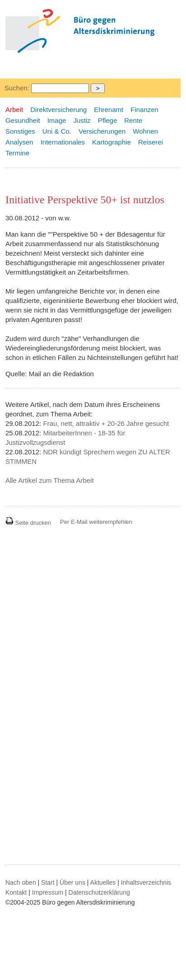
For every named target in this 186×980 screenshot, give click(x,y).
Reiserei (151, 142)
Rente (133, 120)
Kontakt (16, 892)
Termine (17, 153)
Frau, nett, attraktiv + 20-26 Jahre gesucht (106, 423)
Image (57, 120)
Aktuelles (103, 882)
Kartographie (112, 142)
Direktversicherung (58, 110)
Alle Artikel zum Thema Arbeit (50, 480)
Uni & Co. (57, 131)
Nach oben (21, 882)
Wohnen (145, 131)
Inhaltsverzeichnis (146, 882)
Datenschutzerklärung (99, 892)
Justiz (82, 120)
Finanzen (144, 110)
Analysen (19, 142)
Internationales (63, 142)
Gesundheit (23, 120)
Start (48, 882)
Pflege (108, 120)
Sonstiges (20, 131)
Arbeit (14, 110)
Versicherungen (102, 131)
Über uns (72, 882)
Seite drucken (28, 523)
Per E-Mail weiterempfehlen (96, 522)
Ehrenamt (109, 110)
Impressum (48, 892)
